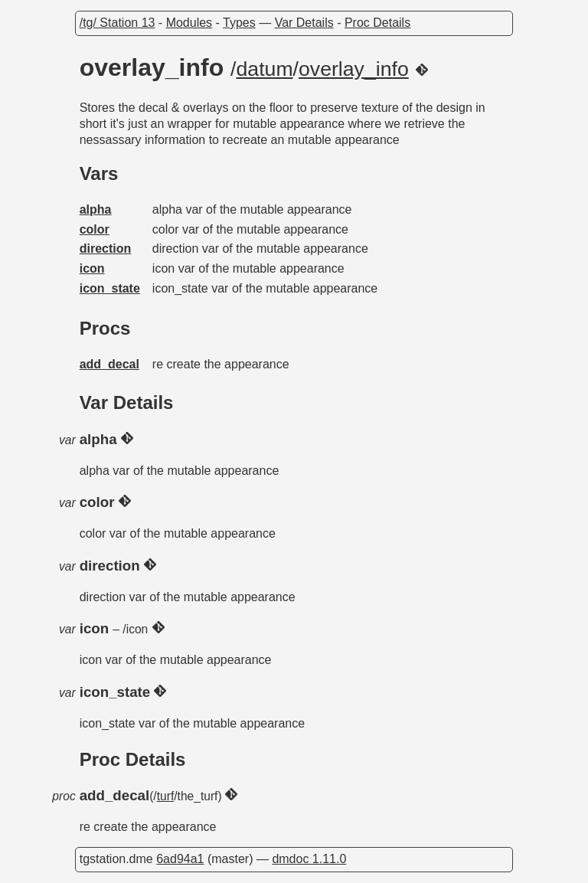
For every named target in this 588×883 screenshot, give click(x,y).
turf (166, 796)
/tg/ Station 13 (118, 23)
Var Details (304, 23)
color (95, 229)
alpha (96, 209)
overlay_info (354, 69)
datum (265, 69)
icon (92, 268)
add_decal (109, 364)
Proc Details (377, 23)
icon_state (110, 288)
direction (106, 249)
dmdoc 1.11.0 (309, 859)
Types (239, 23)
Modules (189, 23)
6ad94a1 (180, 859)
